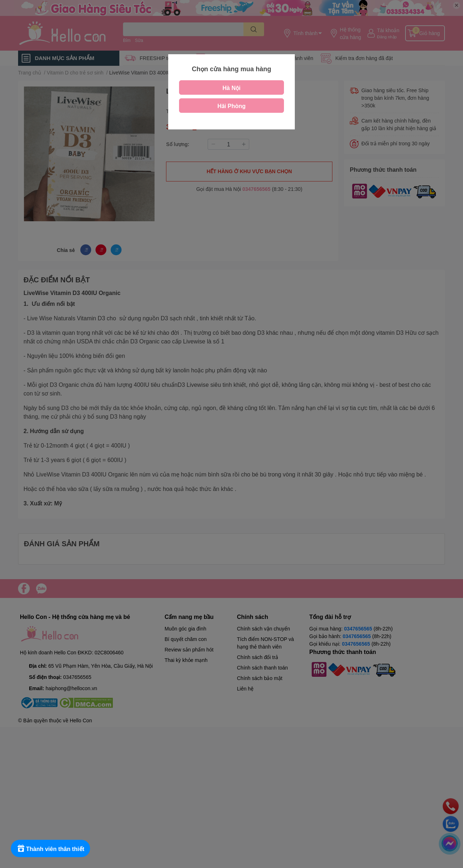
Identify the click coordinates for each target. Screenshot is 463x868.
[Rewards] (50, 848)
